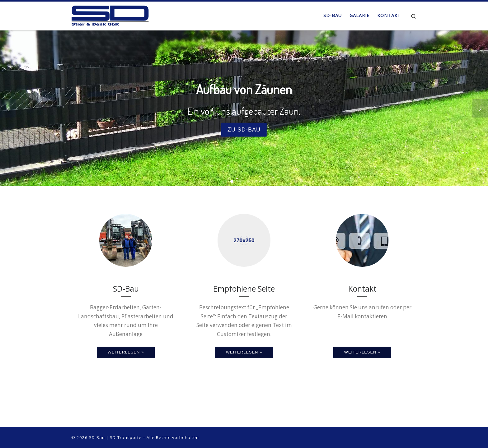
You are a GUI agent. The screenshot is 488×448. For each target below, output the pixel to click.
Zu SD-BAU (244, 129)
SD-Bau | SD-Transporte (115, 437)
